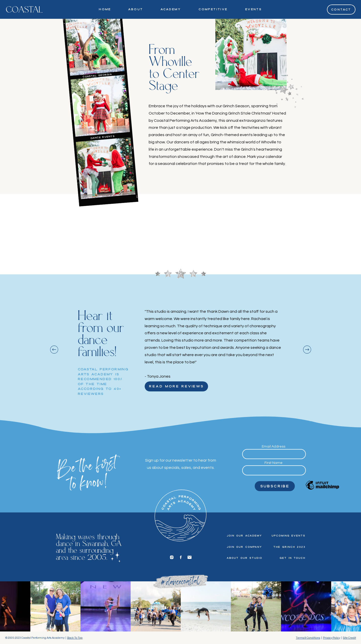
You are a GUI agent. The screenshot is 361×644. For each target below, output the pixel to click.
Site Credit (349, 638)
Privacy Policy (332, 638)
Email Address (274, 447)
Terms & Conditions (308, 638)
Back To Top (75, 638)
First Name (274, 463)
